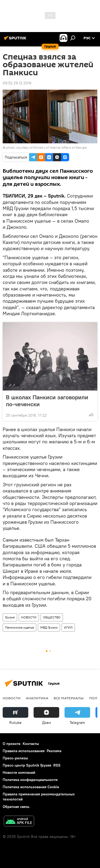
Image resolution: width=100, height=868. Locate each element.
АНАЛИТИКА (37, 698)
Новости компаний (19, 772)
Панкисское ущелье (19, 627)
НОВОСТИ (29, 617)
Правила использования (24, 751)
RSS (57, 765)
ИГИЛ (68, 627)
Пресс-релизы (15, 758)
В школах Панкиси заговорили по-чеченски (47, 401)
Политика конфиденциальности (30, 780)
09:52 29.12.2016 (17, 83)
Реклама (54, 751)
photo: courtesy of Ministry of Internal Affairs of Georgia (46, 147)
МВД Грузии (49, 627)
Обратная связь (16, 807)
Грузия (10, 617)
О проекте (12, 744)
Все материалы (69, 698)
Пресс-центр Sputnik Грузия (27, 765)
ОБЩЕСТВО (52, 617)
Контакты (31, 744)
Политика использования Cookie (31, 787)
